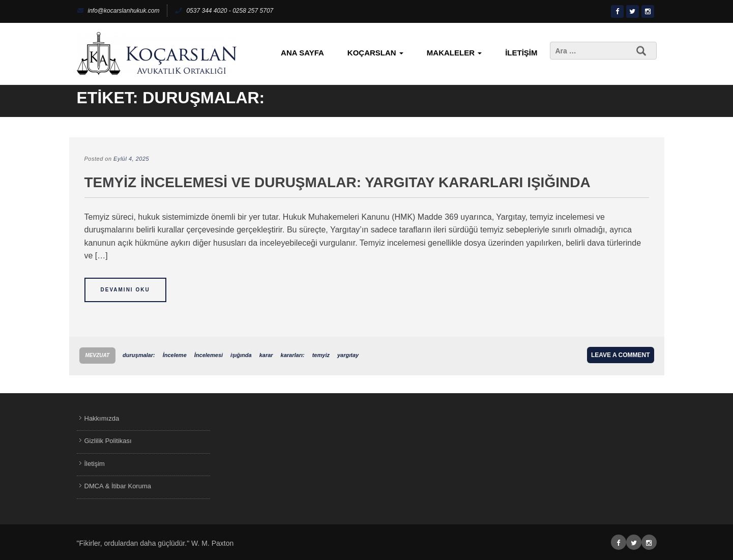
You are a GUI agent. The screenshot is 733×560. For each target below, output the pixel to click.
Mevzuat (98, 355)
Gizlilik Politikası (108, 441)
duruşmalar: (139, 355)
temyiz (321, 355)
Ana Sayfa (302, 53)
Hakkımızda (102, 418)
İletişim (521, 53)
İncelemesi (209, 355)
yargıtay (348, 355)
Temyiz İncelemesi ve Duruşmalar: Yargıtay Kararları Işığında (338, 182)
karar (266, 355)
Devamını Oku (125, 290)
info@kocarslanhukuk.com (118, 11)
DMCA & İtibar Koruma (118, 486)
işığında (241, 355)
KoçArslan (375, 53)
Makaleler (454, 53)
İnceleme (175, 355)
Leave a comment (621, 355)
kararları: (293, 355)
